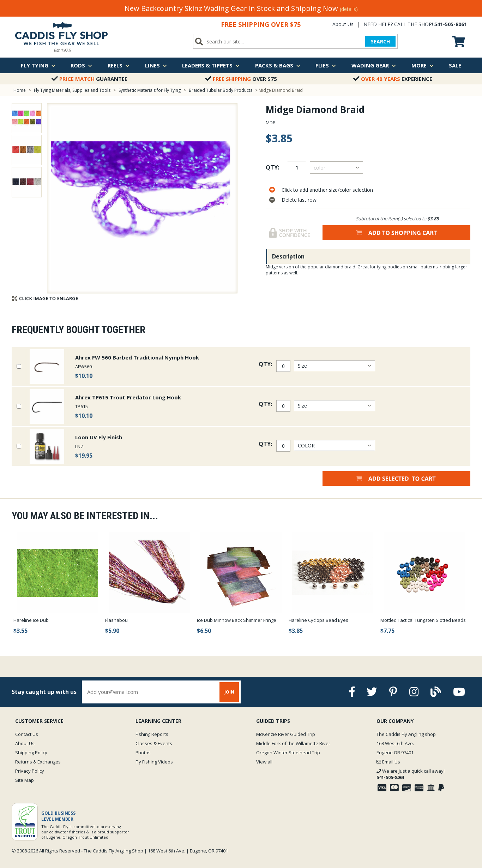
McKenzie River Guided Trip (286, 734)
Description (288, 256)
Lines (156, 65)
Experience (393, 79)
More (423, 65)
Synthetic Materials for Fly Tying (150, 90)
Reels (119, 65)
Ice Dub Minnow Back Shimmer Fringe (237, 620)
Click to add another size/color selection (327, 190)
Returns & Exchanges (38, 762)
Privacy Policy (30, 771)
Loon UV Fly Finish (99, 437)
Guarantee (89, 79)
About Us (343, 24)
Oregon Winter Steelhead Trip (288, 753)
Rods (81, 65)
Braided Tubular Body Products (221, 90)
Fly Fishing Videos (154, 762)
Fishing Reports (152, 734)
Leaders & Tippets (211, 65)
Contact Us (27, 734)
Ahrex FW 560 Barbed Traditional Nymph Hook (137, 357)
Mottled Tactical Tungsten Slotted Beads (423, 620)
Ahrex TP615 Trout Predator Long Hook (128, 397)
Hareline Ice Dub (31, 620)
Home (20, 90)
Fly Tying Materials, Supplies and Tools (72, 90)
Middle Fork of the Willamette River (293, 743)
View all (264, 762)
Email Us (388, 762)
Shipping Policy (31, 753)
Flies (326, 65)
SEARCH (380, 41)
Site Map (25, 780)
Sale (455, 65)
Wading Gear (374, 65)
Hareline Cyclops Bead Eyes (318, 620)
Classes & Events (154, 743)
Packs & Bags (278, 65)
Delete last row (299, 200)
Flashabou (116, 620)
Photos (143, 753)
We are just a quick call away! (411, 774)
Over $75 (241, 79)
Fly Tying (38, 65)
